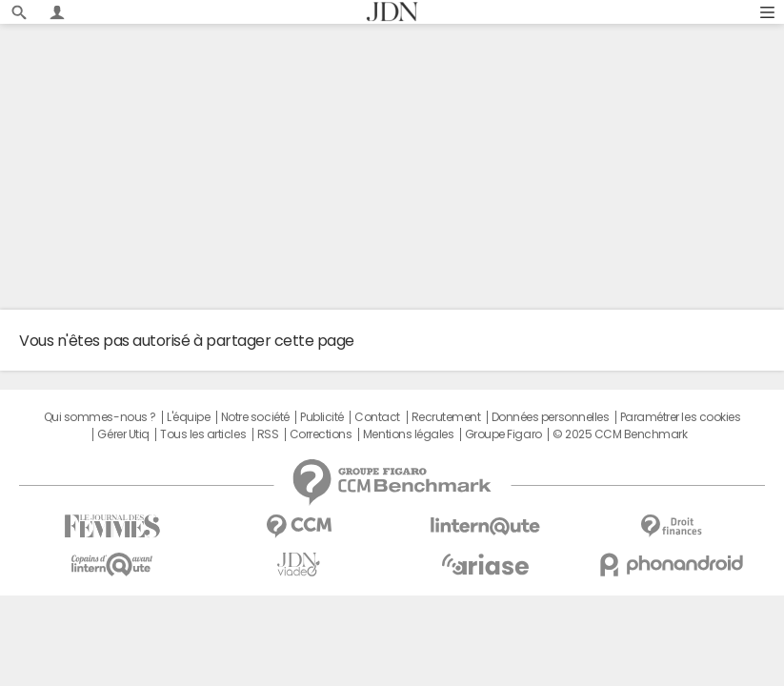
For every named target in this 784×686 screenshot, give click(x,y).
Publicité (322, 417)
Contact (377, 417)
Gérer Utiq (123, 434)
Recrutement (446, 417)
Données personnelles (550, 417)
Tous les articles (203, 434)
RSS (268, 434)
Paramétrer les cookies (680, 417)
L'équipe (188, 417)
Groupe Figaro (503, 434)
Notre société (255, 417)
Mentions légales (408, 434)
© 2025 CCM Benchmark (620, 434)
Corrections (321, 434)
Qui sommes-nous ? (100, 417)
